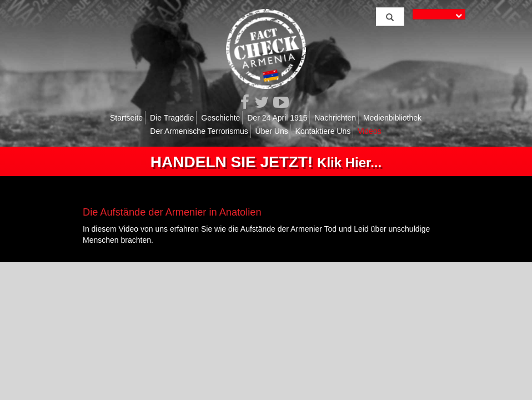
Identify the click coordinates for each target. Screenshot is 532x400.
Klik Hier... (266, 162)
